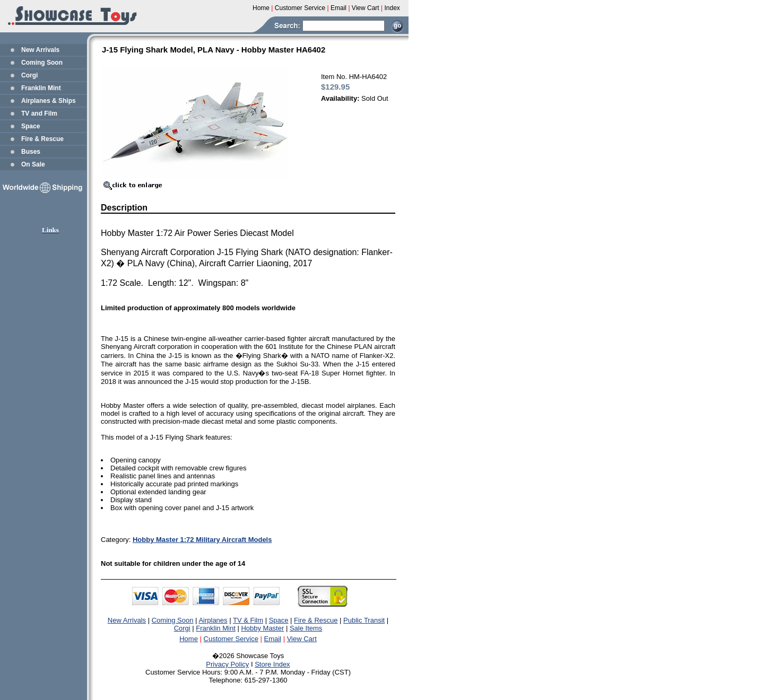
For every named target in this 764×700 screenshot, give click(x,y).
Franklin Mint (41, 88)
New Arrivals (40, 50)
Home (189, 639)
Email (273, 639)
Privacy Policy (227, 664)
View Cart (302, 639)
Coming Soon (42, 63)
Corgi (29, 75)
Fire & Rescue (42, 139)
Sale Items (306, 628)
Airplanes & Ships (49, 101)
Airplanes (213, 620)
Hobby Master (262, 628)
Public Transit (364, 620)
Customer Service (231, 639)
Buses (31, 152)
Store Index (272, 664)
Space (31, 126)
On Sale (33, 164)
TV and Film (39, 113)
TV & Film (248, 620)
